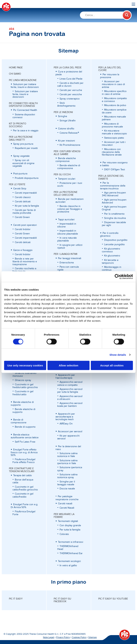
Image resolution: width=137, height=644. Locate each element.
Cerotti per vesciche (71, 94)
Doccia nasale (67, 489)
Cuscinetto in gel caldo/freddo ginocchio (25, 488)
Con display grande (70, 525)
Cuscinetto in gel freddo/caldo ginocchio (25, 386)
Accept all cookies (112, 365)
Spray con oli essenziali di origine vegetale (23, 163)
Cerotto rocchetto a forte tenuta (24, 270)
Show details (118, 355)
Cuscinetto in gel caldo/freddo (23, 495)
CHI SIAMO (15, 74)
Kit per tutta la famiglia (27, 206)
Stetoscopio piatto (114, 138)
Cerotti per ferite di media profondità (24, 212)
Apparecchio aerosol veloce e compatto (70, 383)
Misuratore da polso (115, 105)
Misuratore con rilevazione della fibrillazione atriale (112, 152)
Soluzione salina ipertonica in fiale (67, 462)
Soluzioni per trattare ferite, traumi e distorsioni (25, 94)
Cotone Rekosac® (69, 133)
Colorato (64, 534)
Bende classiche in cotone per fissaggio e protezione (70, 209)
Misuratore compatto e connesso (114, 100)
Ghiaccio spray (23, 380)
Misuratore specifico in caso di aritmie (114, 93)
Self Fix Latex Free (25, 442)
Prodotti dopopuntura (27, 178)
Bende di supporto (25, 427)
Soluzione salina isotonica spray (67, 476)
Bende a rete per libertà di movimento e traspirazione (25, 262)
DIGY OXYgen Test (115, 170)
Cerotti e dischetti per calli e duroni (70, 85)
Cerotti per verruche (71, 90)
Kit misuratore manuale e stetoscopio (114, 132)
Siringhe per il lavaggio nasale (66, 483)
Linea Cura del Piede (71, 79)
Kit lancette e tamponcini (110, 262)
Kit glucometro (112, 256)
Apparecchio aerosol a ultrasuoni (70, 398)
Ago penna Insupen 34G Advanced (114, 194)
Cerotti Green (22, 217)
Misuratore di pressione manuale (112, 125)
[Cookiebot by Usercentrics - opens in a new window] (117, 277)
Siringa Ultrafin (68, 121)
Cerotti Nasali (67, 508)
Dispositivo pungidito (116, 240)
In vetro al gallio (68, 566)
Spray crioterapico (70, 99)
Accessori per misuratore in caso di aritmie (113, 84)
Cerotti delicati (23, 202)
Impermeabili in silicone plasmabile (68, 232)
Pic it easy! (16, 599)
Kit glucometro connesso (111, 250)
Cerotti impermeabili (26, 193)
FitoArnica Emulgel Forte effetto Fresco (24, 461)
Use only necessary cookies (25, 365)
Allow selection (68, 365)
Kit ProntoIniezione (70, 145)
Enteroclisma (67, 263)
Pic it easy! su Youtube (113, 599)
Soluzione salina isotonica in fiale (67, 455)
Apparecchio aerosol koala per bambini (70, 405)
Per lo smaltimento (114, 214)
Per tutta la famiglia (70, 530)
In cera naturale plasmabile (67, 239)
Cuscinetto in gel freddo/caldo (23, 393)
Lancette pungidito (114, 245)
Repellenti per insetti (26, 148)
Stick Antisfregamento (66, 104)
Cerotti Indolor (23, 229)
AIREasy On (66, 424)
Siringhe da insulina (115, 218)
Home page (16, 68)
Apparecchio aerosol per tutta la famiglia (70, 391)
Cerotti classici (23, 197)
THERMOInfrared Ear (71, 553)
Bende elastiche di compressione (69, 167)
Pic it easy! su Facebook (62, 600)
